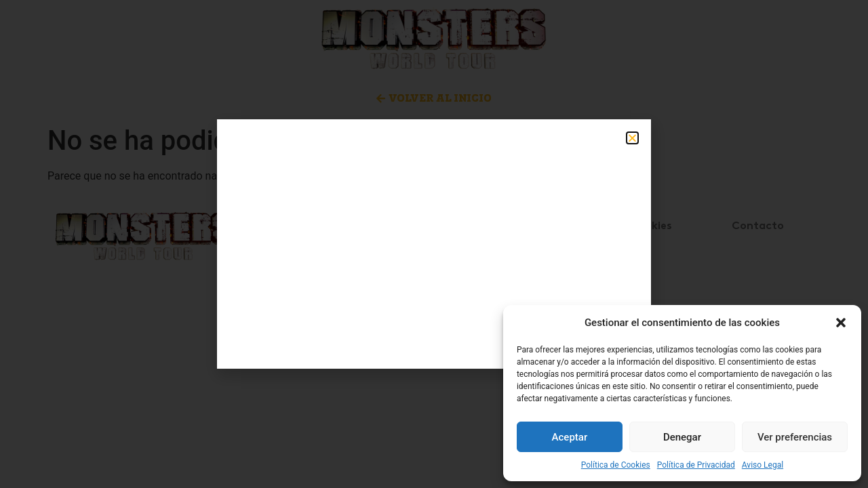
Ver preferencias (795, 437)
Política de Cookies (616, 465)
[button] (841, 323)
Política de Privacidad (696, 465)
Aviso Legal (763, 465)
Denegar (682, 437)
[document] (434, 244)
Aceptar (570, 437)
